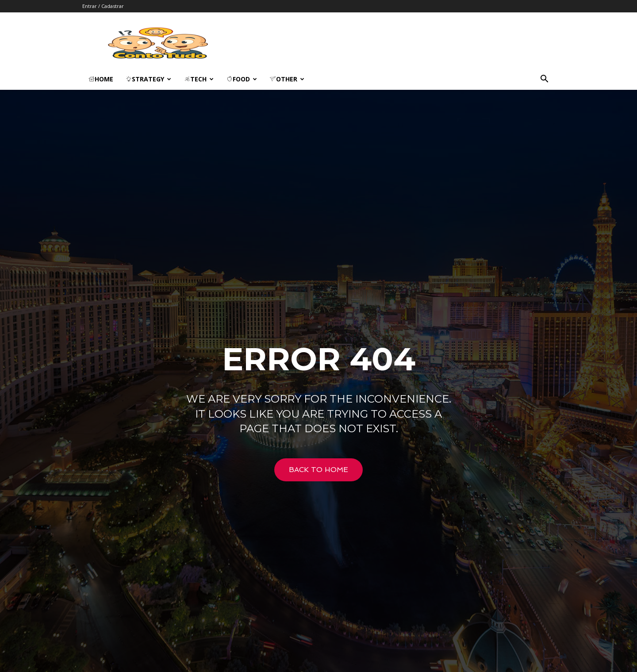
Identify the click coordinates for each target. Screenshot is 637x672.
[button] (544, 80)
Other (287, 79)
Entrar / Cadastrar (103, 6)
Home (101, 79)
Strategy (148, 79)
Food (242, 79)
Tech (199, 79)
